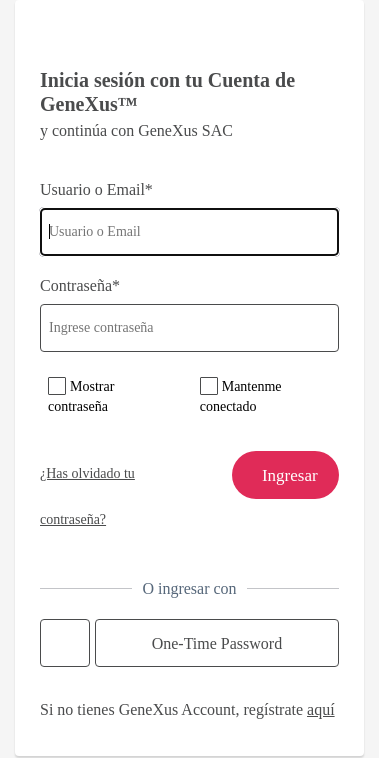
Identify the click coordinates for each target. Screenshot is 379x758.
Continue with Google (65, 643)
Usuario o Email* (96, 189)
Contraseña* (80, 285)
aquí (321, 709)
